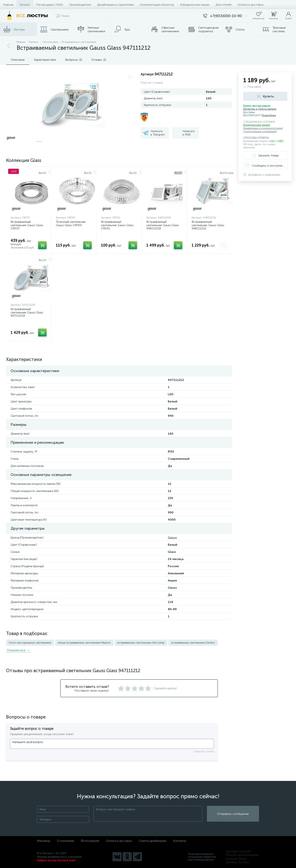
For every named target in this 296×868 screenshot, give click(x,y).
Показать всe (18, 650)
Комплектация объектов (157, 5)
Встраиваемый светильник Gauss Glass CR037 (27, 225)
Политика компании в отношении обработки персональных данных (202, 857)
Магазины (44, 841)
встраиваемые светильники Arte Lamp (141, 643)
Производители (80, 5)
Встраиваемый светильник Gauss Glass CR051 (117, 225)
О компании (66, 841)
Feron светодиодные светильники (30, 643)
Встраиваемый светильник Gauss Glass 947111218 (27, 312)
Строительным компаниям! (260, 131)
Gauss (172, 537)
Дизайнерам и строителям (115, 5)
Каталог (25, 5)
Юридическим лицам (195, 5)
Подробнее (269, 115)
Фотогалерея (90, 841)
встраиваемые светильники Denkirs (193, 643)
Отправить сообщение (233, 814)
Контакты (180, 841)
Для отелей (224, 5)
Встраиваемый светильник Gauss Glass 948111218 (163, 225)
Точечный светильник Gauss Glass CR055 (71, 223)
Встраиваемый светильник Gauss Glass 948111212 (208, 225)
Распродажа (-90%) (50, 5)
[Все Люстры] (26, 16)
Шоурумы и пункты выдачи (260, 109)
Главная (8, 5)
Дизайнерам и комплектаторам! (263, 128)
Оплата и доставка (250, 5)
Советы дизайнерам (152, 841)
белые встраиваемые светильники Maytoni (84, 643)
